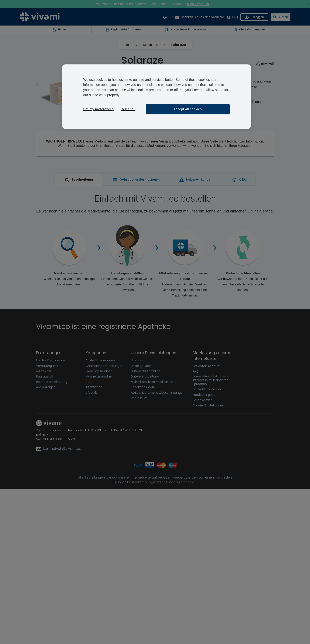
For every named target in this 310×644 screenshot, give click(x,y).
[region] (156, 97)
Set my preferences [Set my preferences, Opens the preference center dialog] (99, 109)
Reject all (128, 109)
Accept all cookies (188, 109)
